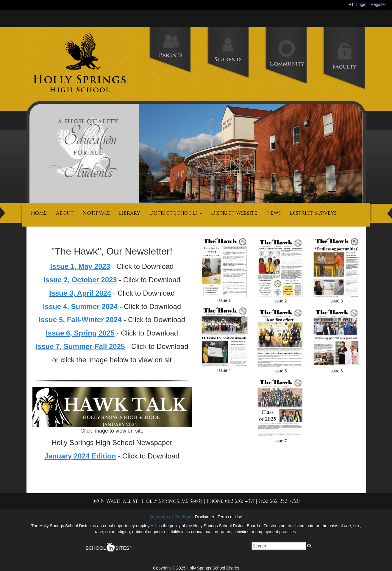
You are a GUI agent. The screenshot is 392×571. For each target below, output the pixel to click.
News (273, 213)
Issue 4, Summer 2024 (80, 306)
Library (129, 213)
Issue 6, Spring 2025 (80, 333)
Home (39, 213)
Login (357, 4)
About (65, 213)
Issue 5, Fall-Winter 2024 (80, 320)
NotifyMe (96, 213)
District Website (234, 213)
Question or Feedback (172, 517)
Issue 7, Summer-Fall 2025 (80, 346)
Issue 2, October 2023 (80, 280)
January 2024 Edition (80, 456)
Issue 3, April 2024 (80, 293)
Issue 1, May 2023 (80, 266)
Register (378, 4)
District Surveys (313, 213)
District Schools (176, 213)
